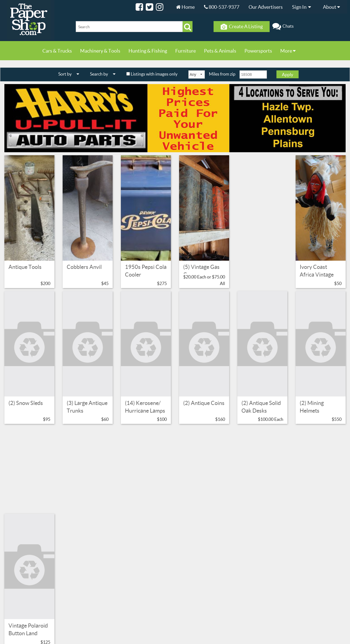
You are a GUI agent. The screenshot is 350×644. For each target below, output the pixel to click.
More (288, 51)
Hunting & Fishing (148, 51)
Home (185, 7)
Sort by (71, 74)
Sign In (303, 7)
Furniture (186, 51)
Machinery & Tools (100, 51)
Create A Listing (242, 27)
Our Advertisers (266, 7)
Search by (105, 74)
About (333, 7)
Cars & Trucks (57, 51)
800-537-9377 (222, 7)
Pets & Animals (220, 51)
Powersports (258, 51)
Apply (288, 74)
